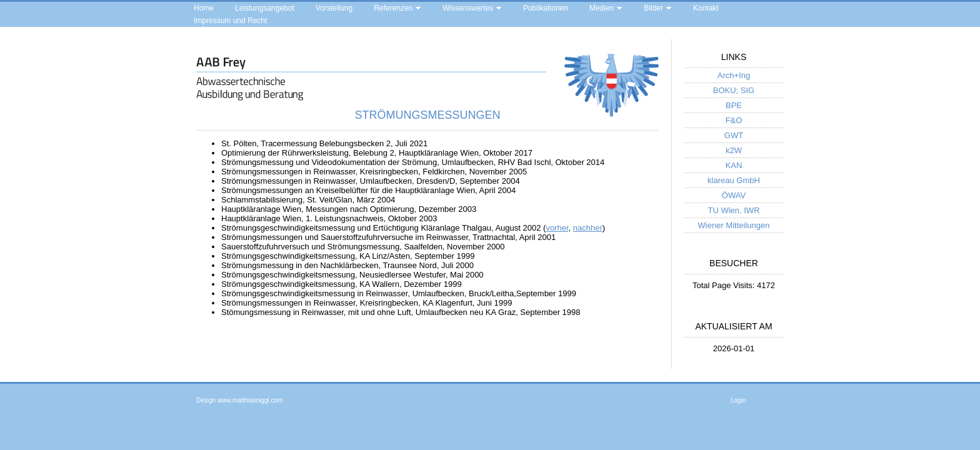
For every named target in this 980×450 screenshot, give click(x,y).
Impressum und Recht (230, 21)
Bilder (653, 8)
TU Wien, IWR (733, 210)
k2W (734, 150)
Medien (602, 8)
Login (738, 400)
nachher (588, 228)
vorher (557, 228)
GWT (734, 135)
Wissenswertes (468, 8)
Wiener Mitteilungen (734, 225)
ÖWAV (734, 195)
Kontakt (706, 8)
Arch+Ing (734, 75)
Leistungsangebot (265, 8)
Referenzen (393, 8)
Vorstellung (334, 8)
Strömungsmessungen (427, 115)
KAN (734, 165)
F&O (734, 120)
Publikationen (546, 8)
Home (204, 8)
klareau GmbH (734, 180)
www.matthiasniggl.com (250, 400)
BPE (734, 105)
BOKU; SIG (734, 90)
